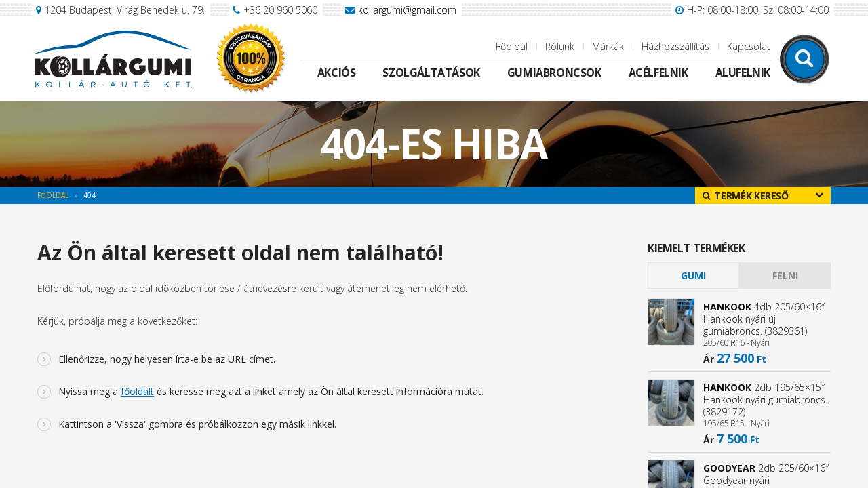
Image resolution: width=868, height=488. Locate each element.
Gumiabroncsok (554, 73)
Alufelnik (743, 73)
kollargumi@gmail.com (407, 10)
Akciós (337, 73)
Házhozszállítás (675, 46)
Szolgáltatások (431, 73)
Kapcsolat (749, 46)
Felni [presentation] (785, 276)
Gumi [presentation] (693, 276)
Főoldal (512, 46)
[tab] (693, 276)
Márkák (608, 46)
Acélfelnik (658, 73)
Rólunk (560, 46)
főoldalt (137, 391)
